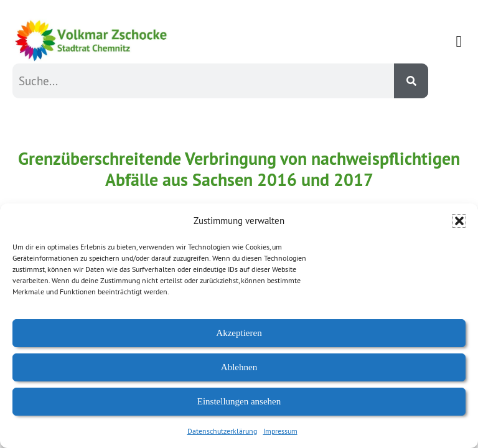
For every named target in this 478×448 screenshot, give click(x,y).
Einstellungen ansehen (239, 401)
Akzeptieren (239, 333)
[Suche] (411, 81)
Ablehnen (239, 367)
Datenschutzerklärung (222, 431)
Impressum (280, 431)
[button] (459, 221)
